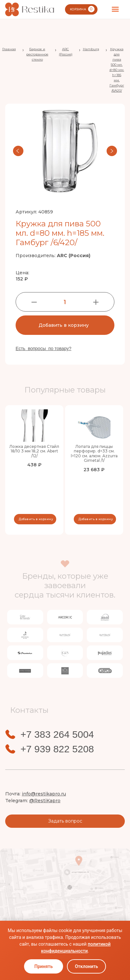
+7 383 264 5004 (57, 735)
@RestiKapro (45, 801)
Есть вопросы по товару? (44, 348)
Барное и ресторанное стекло (37, 54)
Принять (44, 966)
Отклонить (86, 966)
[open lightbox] (65, 151)
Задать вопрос (65, 821)
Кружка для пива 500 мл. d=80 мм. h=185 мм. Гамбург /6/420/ (117, 70)
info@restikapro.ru (44, 794)
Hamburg (91, 49)
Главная (9, 49)
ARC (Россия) (66, 52)
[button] (115, 9)
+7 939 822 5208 (57, 749)
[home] (30, 9)
